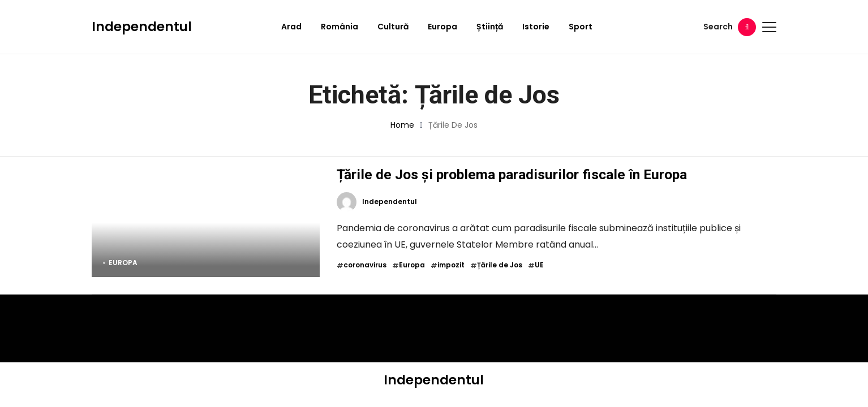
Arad (291, 27)
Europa (442, 27)
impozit (451, 265)
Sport (581, 27)
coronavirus (365, 265)
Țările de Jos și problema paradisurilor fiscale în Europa (512, 174)
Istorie (536, 27)
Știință (490, 27)
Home (402, 125)
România (340, 27)
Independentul (142, 27)
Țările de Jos (500, 265)
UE (539, 265)
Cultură (393, 27)
